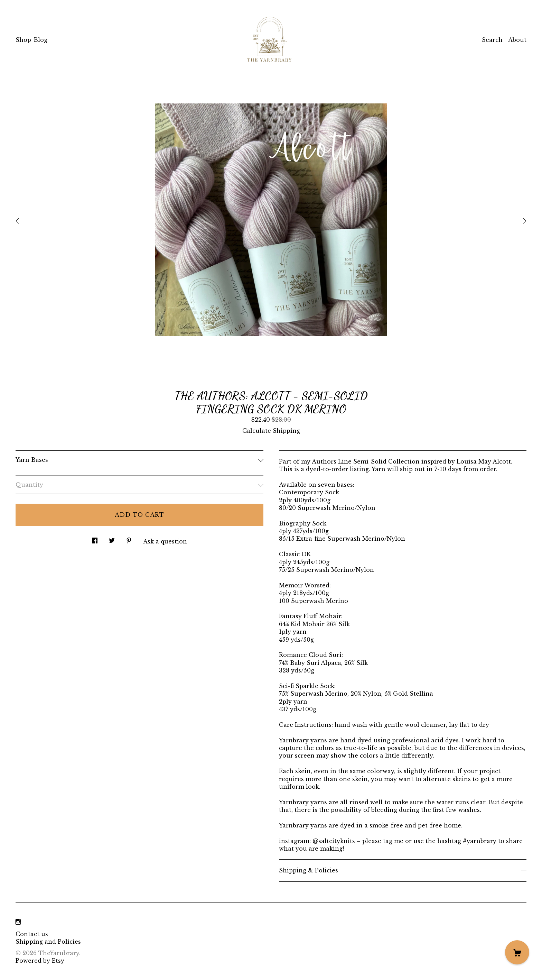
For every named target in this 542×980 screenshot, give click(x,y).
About (517, 40)
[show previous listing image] (33, 219)
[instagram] (18, 922)
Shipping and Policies (48, 942)
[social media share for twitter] (112, 539)
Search (492, 40)
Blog (40, 40)
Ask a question (165, 541)
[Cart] (517, 952)
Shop (23, 40)
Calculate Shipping (271, 431)
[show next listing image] (509, 219)
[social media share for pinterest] (129, 539)
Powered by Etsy (40, 961)
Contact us (32, 934)
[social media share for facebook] (95, 539)
